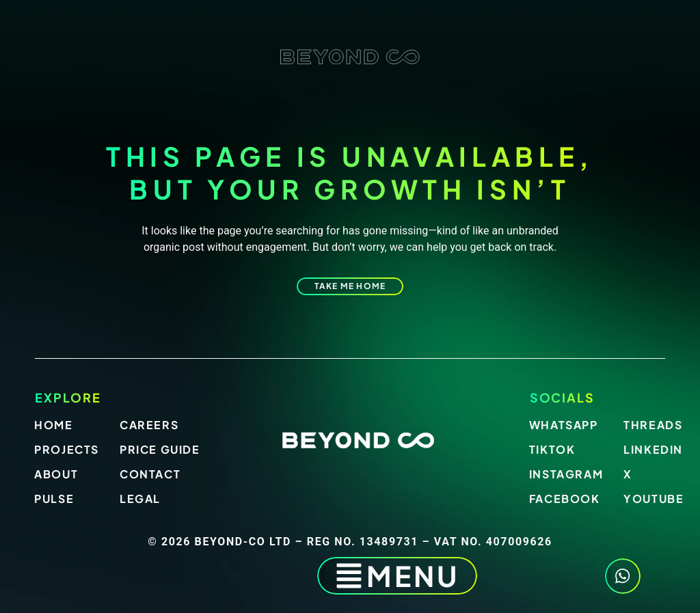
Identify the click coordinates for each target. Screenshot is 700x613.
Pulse (54, 499)
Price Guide (160, 449)
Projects (67, 449)
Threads (653, 425)
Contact (150, 474)
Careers (149, 425)
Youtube (654, 499)
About (56, 474)
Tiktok (552, 449)
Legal (140, 499)
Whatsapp (564, 425)
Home (53, 425)
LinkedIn (653, 449)
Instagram (566, 474)
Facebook (565, 499)
